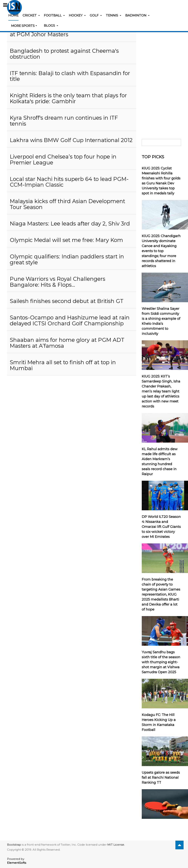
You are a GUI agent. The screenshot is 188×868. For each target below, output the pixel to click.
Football (54, 15)
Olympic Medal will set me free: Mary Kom (66, 240)
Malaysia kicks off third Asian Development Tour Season (67, 204)
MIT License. (116, 845)
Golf (96, 15)
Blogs (51, 26)
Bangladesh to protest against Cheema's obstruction (64, 54)
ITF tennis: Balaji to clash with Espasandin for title (70, 76)
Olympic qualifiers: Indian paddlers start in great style (67, 259)
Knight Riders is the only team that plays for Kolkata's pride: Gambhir (68, 98)
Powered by (17, 861)
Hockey (77, 15)
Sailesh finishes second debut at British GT (67, 301)
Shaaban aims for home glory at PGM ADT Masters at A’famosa (67, 343)
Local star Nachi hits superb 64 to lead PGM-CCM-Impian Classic (69, 182)
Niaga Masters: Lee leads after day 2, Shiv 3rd (70, 224)
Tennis (114, 15)
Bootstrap (14, 845)
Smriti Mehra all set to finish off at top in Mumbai (63, 365)
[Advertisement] (161, 75)
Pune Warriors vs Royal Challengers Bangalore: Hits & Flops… (58, 282)
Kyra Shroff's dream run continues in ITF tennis (64, 121)
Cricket (31, 15)
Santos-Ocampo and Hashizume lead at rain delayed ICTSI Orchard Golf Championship (70, 320)
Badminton (137, 15)
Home (13, 15)
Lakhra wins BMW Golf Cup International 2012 (71, 140)
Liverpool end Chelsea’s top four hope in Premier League (63, 160)
